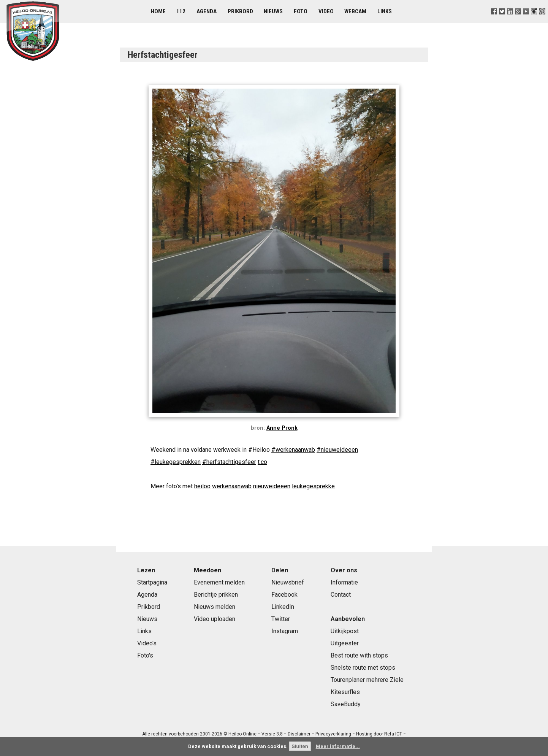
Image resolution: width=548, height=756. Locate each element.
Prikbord (240, 11)
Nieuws (273, 11)
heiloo (202, 486)
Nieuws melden (215, 607)
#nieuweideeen (337, 450)
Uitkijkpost (345, 631)
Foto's (145, 655)
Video (326, 11)
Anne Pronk (282, 428)
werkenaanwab (232, 486)
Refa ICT (393, 734)
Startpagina (152, 582)
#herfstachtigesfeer (229, 462)
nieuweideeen (272, 486)
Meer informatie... (338, 746)
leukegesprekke (313, 486)
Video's (147, 643)
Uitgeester (345, 643)
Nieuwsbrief (288, 582)
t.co (262, 462)
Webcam (355, 11)
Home (158, 11)
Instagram (285, 631)
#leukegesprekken (176, 462)
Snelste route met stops (363, 668)
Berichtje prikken (216, 595)
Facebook (284, 595)
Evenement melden (219, 582)
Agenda (207, 11)
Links (385, 11)
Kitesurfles (345, 692)
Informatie (344, 582)
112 (181, 11)
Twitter (281, 619)
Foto (301, 11)
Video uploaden (215, 619)
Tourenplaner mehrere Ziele (367, 680)
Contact (341, 595)
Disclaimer (299, 734)
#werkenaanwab (293, 450)
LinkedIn (283, 607)
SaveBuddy (346, 704)
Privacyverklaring (333, 734)
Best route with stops (359, 655)
